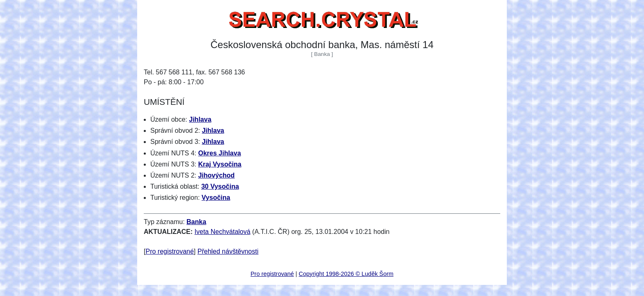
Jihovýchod (216, 175)
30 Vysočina (220, 186)
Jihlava (200, 119)
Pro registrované (169, 251)
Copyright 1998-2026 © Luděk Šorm (346, 274)
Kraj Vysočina (220, 164)
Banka (196, 222)
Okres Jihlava (219, 153)
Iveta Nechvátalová (223, 232)
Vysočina (216, 198)
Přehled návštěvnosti (228, 251)
